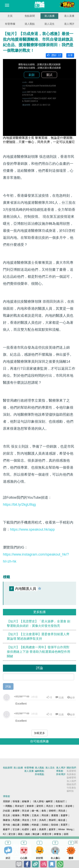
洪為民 (43, 820)
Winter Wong (65, 829)
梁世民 (40, 806)
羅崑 (20, 834)
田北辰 (6, 815)
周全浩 (26, 820)
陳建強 (6, 820)
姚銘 (28, 834)
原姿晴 (69, 806)
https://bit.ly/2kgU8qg (19, 505)
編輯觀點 (39, 771)
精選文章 (47, 834)
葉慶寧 (64, 815)
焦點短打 (60, 801)
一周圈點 (8, 806)
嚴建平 (6, 829)
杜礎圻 (26, 829)
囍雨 (66, 834)
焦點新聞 (30, 16)
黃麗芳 (64, 825)
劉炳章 (30, 806)
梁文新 (12, 834)
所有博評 (61, 774)
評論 (8, 686)
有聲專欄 (10, 24)
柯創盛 (35, 825)
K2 (4, 834)
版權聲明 (71, 778)
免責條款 (71, 774)
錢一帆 (35, 811)
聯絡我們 (71, 784)
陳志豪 (36, 834)
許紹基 (6, 811)
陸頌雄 (55, 825)
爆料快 (70, 791)
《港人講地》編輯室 (42, 801)
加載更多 (39, 733)
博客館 (60, 771)
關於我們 (71, 768)
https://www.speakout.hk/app (32, 529)
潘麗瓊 (55, 815)
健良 (34, 829)
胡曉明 (52, 811)
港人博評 (69, 24)
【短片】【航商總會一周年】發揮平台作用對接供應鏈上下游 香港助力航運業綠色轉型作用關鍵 (39, 652)
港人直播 (69, 16)
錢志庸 (16, 825)
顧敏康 (26, 801)
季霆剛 (26, 815)
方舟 (34, 820)
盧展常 (52, 829)
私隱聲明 (71, 771)
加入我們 (71, 781)
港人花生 (49, 24)
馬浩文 (50, 806)
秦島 (44, 811)
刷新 (32, 75)
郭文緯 (26, 811)
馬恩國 (16, 820)
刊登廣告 (71, 788)
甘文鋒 (16, 829)
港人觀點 (30, 24)
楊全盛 (62, 820)
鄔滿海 (16, 815)
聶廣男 (43, 829)
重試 (49, 75)
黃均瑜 (6, 825)
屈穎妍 (6, 801)
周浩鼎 (62, 811)
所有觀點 (39, 774)
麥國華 (16, 811)
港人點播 (49, 16)
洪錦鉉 (45, 825)
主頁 (10, 16)
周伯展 (45, 815)
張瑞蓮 (16, 801)
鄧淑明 (52, 820)
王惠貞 (35, 815)
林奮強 (57, 834)
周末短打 (20, 806)
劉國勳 (26, 825)
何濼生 (59, 806)
